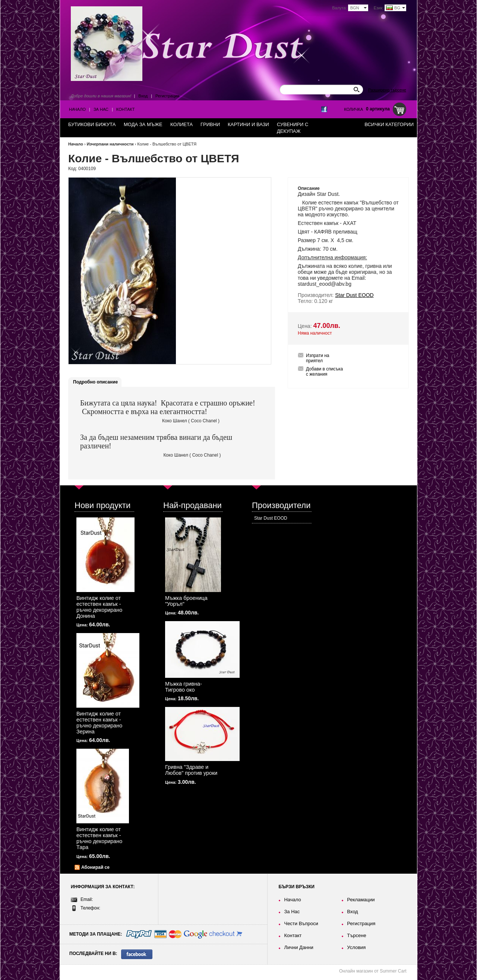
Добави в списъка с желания (324, 372)
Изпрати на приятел (318, 358)
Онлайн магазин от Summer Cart (373, 971)
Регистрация (167, 96)
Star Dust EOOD (271, 518)
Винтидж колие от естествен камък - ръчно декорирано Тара (99, 838)
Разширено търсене (387, 90)
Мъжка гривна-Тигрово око (184, 687)
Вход (143, 96)
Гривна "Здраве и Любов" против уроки (191, 770)
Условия (356, 947)
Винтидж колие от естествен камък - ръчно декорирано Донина (99, 607)
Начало (77, 109)
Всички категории (389, 124)
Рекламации (361, 900)
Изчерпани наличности (110, 144)
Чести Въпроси (301, 923)
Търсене (356, 935)
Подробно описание (95, 382)
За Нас (101, 109)
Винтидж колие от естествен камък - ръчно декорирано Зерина (99, 723)
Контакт (126, 109)
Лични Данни (298, 947)
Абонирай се (95, 867)
